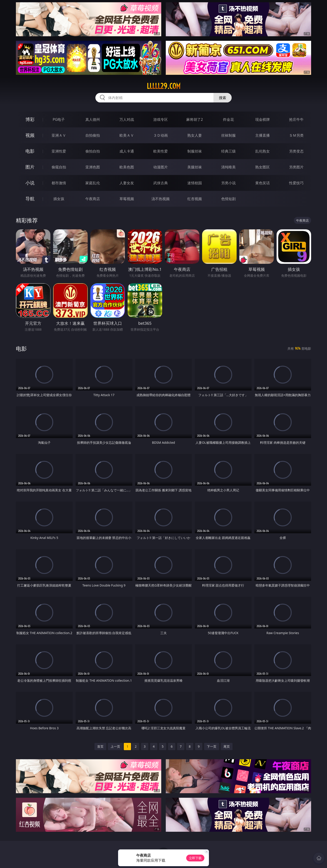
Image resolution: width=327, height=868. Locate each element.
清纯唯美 (228, 167)
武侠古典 (161, 183)
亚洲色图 (93, 167)
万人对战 (127, 119)
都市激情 (59, 183)
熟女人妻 (195, 135)
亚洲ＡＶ (59, 135)
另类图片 (296, 167)
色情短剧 (228, 199)
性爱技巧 (296, 183)
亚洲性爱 (59, 151)
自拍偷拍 (93, 135)
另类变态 (296, 151)
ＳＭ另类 (296, 135)
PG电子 (59, 119)
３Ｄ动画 (161, 135)
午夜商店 (93, 199)
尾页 (227, 746)
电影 (30, 151)
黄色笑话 (263, 183)
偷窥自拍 (59, 167)
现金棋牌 (263, 119)
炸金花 (228, 119)
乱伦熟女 (263, 151)
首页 (100, 746)
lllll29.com (164, 86)
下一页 (212, 746)
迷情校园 (195, 183)
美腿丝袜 (195, 167)
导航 (30, 199)
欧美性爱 (161, 151)
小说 (30, 183)
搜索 (223, 98)
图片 (30, 167)
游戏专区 (161, 119)
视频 (30, 135)
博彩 (30, 119)
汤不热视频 (161, 199)
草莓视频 (127, 199)
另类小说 (228, 183)
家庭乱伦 (93, 183)
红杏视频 (195, 199)
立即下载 (195, 858)
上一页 (115, 746)
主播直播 (263, 135)
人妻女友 (127, 183)
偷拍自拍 (93, 151)
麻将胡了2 (194, 119)
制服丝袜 (195, 151)
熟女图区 (263, 167)
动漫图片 (161, 167)
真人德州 (93, 119)
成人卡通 (127, 151)
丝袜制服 (228, 135)
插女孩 (59, 199)
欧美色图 (127, 167)
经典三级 (228, 151)
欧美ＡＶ (127, 135)
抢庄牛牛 (296, 119)
